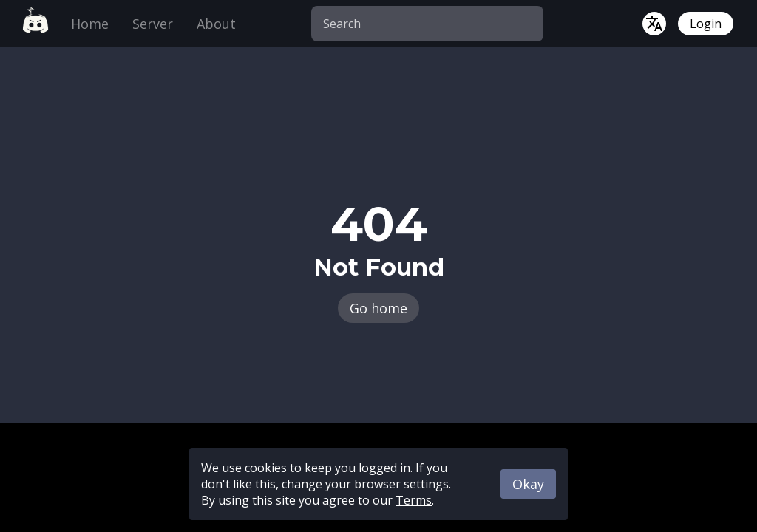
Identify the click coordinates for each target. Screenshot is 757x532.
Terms (414, 500)
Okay (528, 484)
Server (153, 24)
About (216, 24)
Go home (378, 308)
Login (706, 24)
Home (90, 24)
